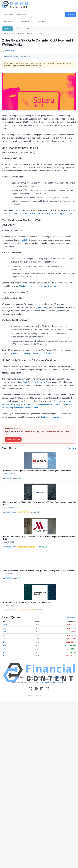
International (30, 33)
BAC (4, 635)
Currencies (21, 33)
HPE (41, 610)
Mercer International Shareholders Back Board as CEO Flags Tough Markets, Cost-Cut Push (40, 504)
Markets (8, 29)
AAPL (4, 628)
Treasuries (40, 33)
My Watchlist (25, 21)
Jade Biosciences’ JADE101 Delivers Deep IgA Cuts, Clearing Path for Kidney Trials (39, 571)
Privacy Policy (46, 682)
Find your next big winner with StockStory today (48, 404)
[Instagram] (47, 689)
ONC (20, 478)
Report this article (13, 439)
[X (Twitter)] (31, 689)
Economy (20, 512)
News (14, 33)
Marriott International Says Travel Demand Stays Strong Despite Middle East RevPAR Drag (39, 538)
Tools (38, 29)
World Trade (26, 512)
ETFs (29, 29)
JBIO (20, 578)
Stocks (19, 29)
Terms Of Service (60, 682)
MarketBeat (9, 478)
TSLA (4, 656)
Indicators (40, 21)
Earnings (31, 610)
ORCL (4, 652)
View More (72, 448)
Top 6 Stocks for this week (34, 382)
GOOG (5, 639)
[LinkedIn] (42, 689)
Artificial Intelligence (23, 547)
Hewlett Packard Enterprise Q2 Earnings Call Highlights (28, 602)
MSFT (4, 645)
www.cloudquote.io (56, 677)
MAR (43, 547)
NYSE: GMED (42, 308)
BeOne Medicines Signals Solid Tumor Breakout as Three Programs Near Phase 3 (39, 471)
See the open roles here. (51, 417)
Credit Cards (32, 547)
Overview (7, 33)
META (4, 642)
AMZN (5, 625)
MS (46, 547)
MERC (38, 512)
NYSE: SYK (25, 240)
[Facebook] (36, 689)
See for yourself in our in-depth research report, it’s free (29, 354)
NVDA (4, 649)
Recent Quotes (8, 21)
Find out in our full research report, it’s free (38, 286)
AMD (4, 632)
